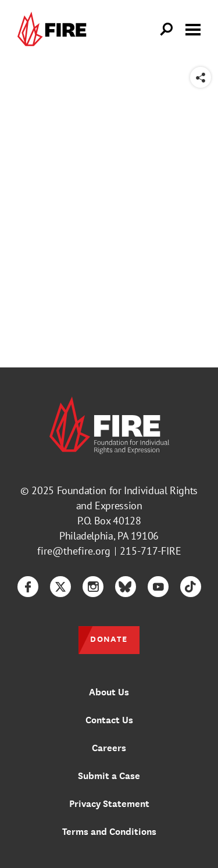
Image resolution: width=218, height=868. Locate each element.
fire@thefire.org (74, 551)
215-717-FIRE (151, 551)
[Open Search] (167, 30)
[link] (55, 29)
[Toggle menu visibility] (193, 28)
